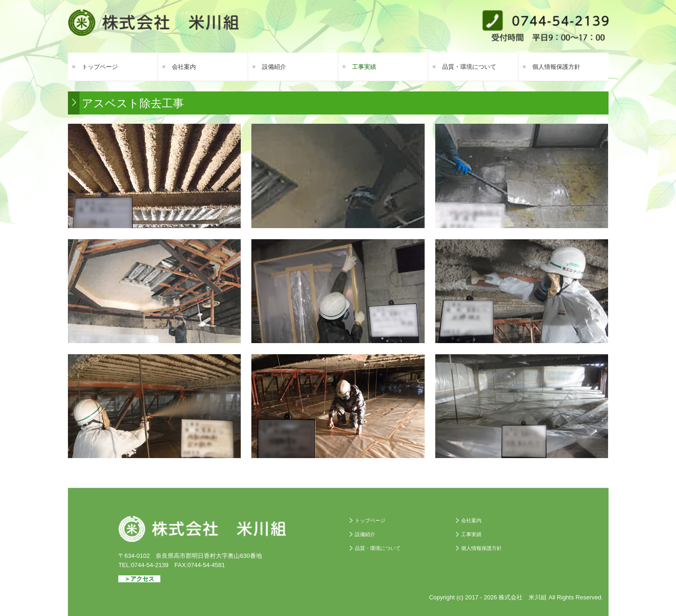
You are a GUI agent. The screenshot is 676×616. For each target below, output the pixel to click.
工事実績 (364, 67)
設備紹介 (274, 67)
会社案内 (184, 67)
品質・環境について (469, 67)
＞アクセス (139, 579)
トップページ (100, 67)
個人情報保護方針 (556, 67)
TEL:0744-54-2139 (143, 565)
